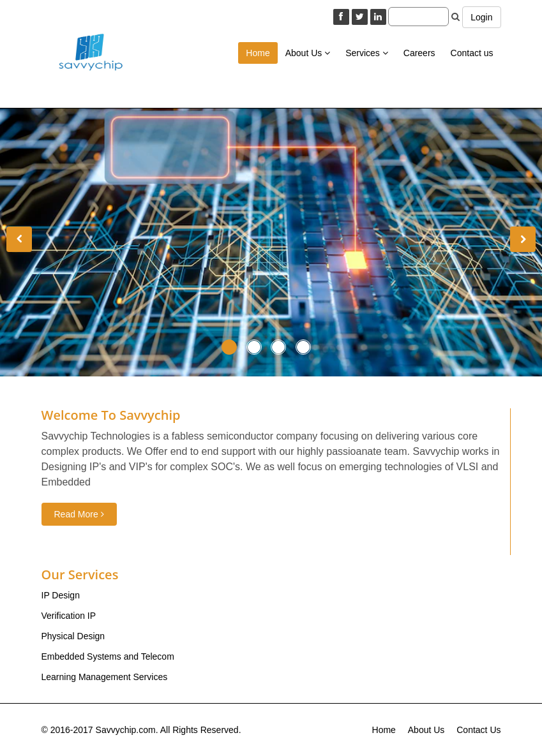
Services (367, 53)
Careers (419, 53)
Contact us (472, 53)
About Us (308, 53)
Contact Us (478, 730)
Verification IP (69, 616)
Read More (79, 514)
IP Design (61, 595)
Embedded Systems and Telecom (108, 656)
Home (258, 53)
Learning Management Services (105, 677)
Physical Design (73, 636)
